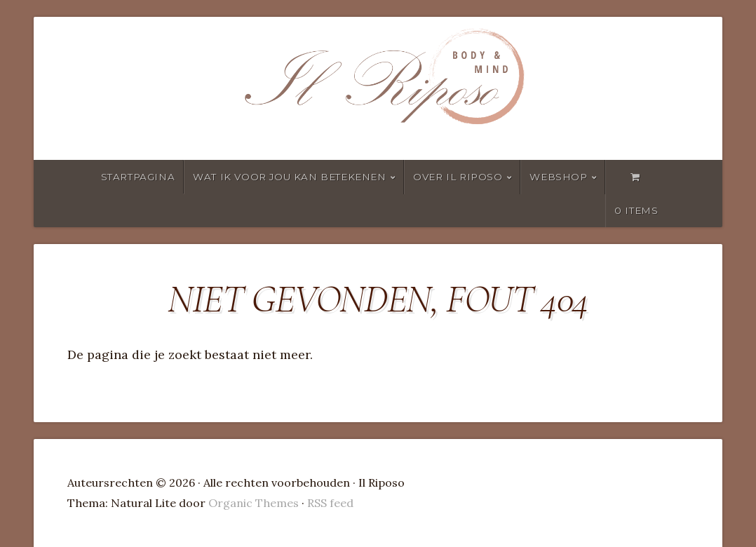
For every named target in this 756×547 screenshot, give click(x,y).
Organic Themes (254, 503)
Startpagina (138, 177)
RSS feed (330, 503)
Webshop (558, 177)
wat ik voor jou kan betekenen (289, 177)
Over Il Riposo (458, 177)
